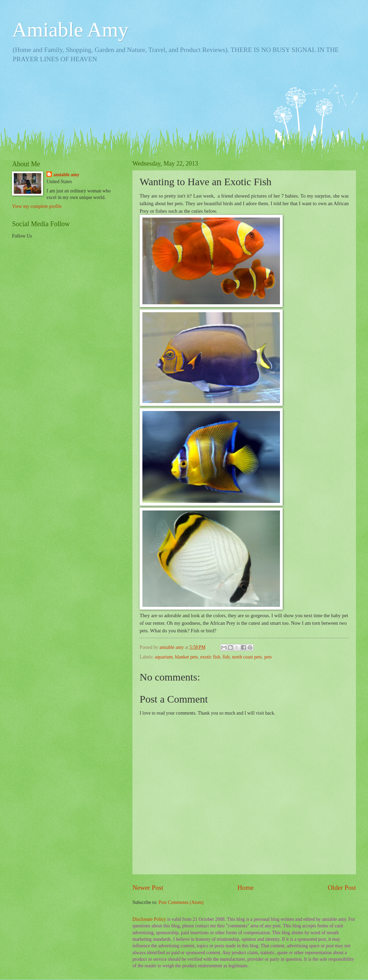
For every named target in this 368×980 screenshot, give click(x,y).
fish (226, 657)
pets (268, 657)
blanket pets (186, 657)
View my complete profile (37, 206)
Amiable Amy (70, 30)
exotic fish (210, 657)
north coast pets (247, 657)
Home (245, 888)
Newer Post (148, 888)
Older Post (342, 888)
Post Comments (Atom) (181, 902)
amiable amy (66, 175)
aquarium (164, 657)
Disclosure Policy (149, 919)
